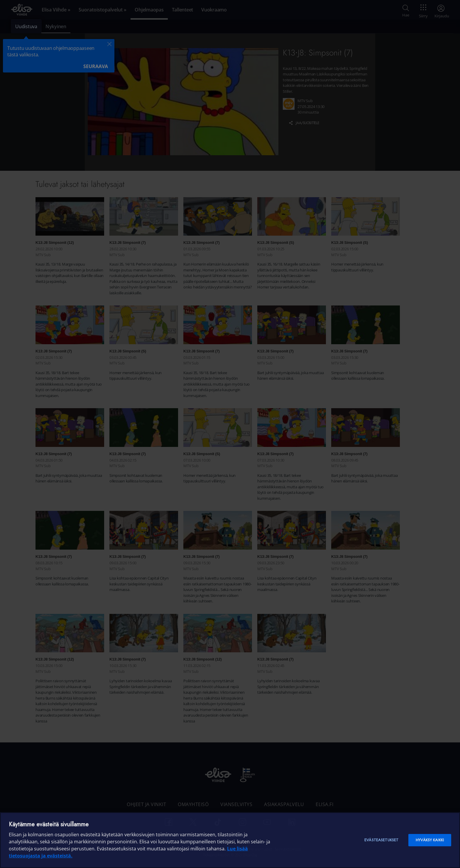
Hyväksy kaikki (430, 840)
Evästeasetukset (381, 840)
